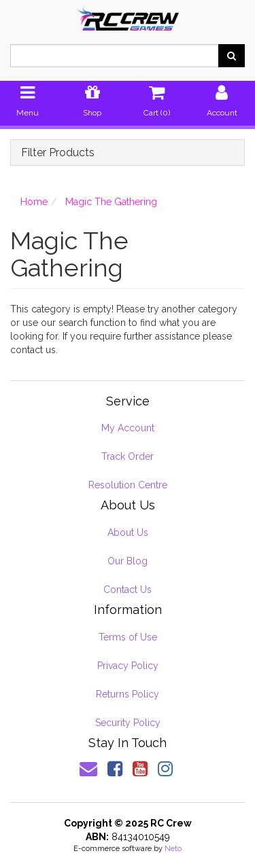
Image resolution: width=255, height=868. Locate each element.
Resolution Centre (128, 485)
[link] (115, 769)
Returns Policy (128, 694)
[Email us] (88, 769)
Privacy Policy (128, 666)
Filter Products (58, 153)
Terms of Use (128, 637)
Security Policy (128, 723)
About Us (128, 532)
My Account (128, 428)
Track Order (128, 456)
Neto (173, 849)
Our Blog (128, 561)
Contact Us (128, 590)
